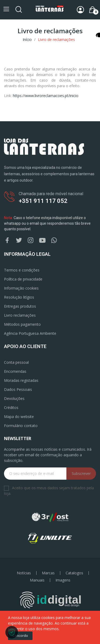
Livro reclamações (20, 315)
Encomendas (15, 371)
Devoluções (14, 398)
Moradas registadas (21, 380)
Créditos (11, 407)
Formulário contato (21, 426)
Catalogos (74, 573)
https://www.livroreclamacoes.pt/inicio (46, 96)
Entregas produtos (20, 306)
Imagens (63, 580)
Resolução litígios (19, 297)
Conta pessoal (16, 362)
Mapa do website (19, 417)
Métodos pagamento (22, 324)
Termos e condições (22, 270)
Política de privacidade (23, 279)
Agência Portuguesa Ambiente (30, 333)
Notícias (24, 573)
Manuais (37, 580)
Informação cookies (21, 288)
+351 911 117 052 (43, 201)
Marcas (48, 573)
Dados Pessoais (18, 389)
